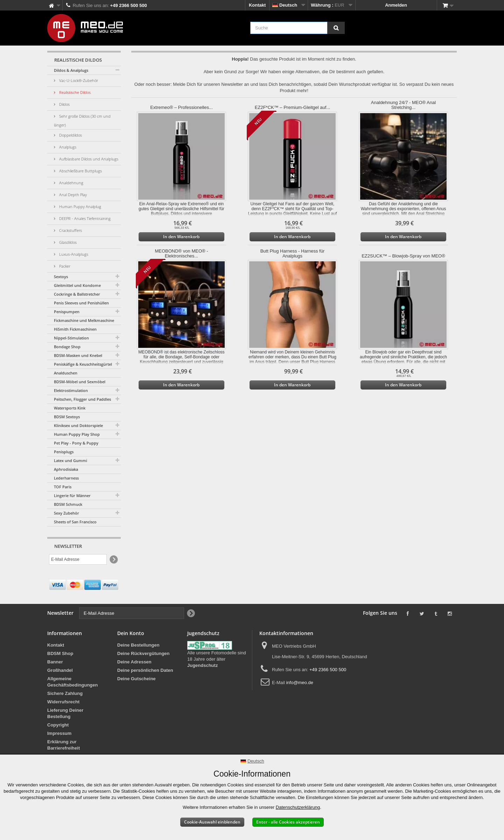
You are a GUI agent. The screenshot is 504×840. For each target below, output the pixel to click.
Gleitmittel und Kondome (77, 285)
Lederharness (66, 478)
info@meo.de (300, 683)
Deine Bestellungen (138, 645)
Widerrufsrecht (63, 702)
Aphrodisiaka (66, 469)
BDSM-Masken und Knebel (78, 355)
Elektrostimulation (71, 390)
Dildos (64, 104)
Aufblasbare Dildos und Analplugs (88, 159)
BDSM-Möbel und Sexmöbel (80, 382)
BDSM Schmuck (68, 504)
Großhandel (60, 670)
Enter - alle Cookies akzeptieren (288, 822)
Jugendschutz (202, 665)
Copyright (58, 725)
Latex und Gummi (71, 460)
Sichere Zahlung (65, 693)
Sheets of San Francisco (75, 522)
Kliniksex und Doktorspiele (78, 425)
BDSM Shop (60, 653)
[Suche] (336, 28)
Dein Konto (131, 633)
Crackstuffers (70, 230)
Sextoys (61, 277)
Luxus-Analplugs (73, 254)
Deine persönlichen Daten (145, 670)
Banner (55, 662)
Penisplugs (64, 452)
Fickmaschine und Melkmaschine (84, 320)
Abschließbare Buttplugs (80, 171)
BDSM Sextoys (67, 417)
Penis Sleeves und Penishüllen (81, 303)
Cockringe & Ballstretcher (77, 294)
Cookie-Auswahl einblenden (212, 822)
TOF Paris (63, 487)
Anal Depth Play (72, 195)
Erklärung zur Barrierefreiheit (64, 745)
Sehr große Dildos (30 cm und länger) (82, 121)
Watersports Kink (70, 408)
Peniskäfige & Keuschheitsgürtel (83, 364)
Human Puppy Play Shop (77, 434)
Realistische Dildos (74, 92)
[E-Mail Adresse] (78, 559)
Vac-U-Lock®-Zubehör (78, 80)
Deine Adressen (134, 662)
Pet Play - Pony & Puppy (76, 443)
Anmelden (396, 5)
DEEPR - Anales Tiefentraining (84, 218)
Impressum (59, 733)
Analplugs (67, 147)
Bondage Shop (67, 347)
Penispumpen (67, 312)
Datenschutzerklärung (298, 807)
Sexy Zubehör (66, 513)
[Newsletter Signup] (113, 560)
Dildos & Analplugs (71, 70)
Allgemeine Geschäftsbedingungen (72, 682)
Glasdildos (67, 242)
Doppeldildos (70, 135)
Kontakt (257, 5)
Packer (64, 266)
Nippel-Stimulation (71, 338)
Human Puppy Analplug (80, 206)
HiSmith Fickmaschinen (75, 329)
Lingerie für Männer (72, 495)
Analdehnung (71, 183)
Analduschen (66, 373)
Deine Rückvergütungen (143, 653)
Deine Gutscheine (136, 679)
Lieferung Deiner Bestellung (65, 713)
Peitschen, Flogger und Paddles (82, 399)
